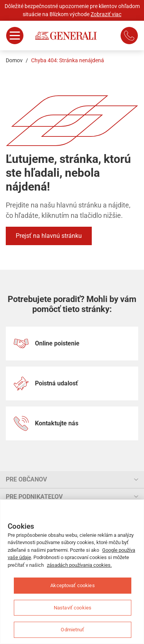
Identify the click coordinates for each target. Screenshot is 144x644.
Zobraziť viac (106, 14)
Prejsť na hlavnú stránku (49, 236)
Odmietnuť (72, 630)
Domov (14, 60)
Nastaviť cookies (73, 608)
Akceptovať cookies (72, 585)
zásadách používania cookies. (79, 565)
